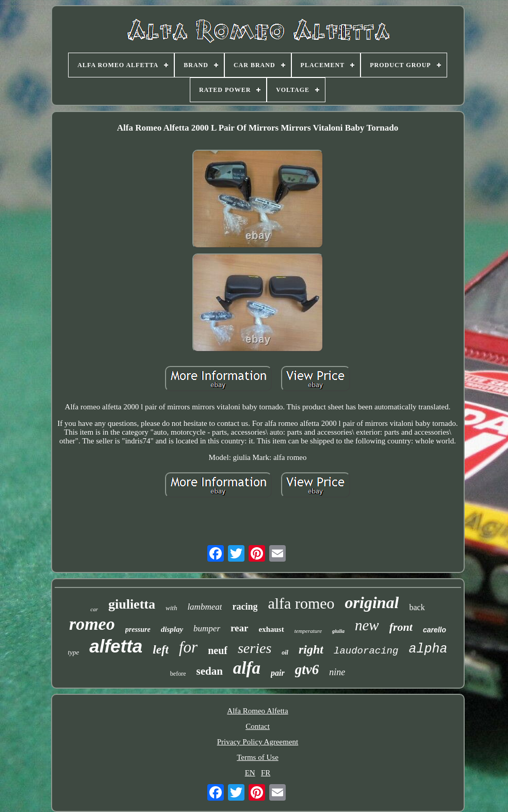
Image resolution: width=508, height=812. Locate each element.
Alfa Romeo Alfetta (257, 711)
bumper (207, 628)
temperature (308, 631)
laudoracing (366, 651)
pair (278, 673)
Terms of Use (258, 757)
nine (337, 672)
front (401, 627)
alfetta (116, 646)
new (367, 625)
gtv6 (307, 670)
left (161, 650)
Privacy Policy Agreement (258, 742)
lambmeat (204, 607)
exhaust (272, 629)
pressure (138, 630)
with (171, 608)
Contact (258, 726)
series (255, 648)
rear (239, 628)
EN (250, 773)
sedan (209, 671)
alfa (247, 668)
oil (285, 652)
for (188, 647)
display (172, 629)
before (178, 674)
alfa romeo (301, 603)
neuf (218, 650)
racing (245, 607)
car (94, 609)
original (372, 602)
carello (435, 630)
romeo (92, 624)
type (74, 652)
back (417, 607)
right (311, 649)
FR (266, 773)
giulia (338, 631)
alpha (428, 649)
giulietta (132, 604)
